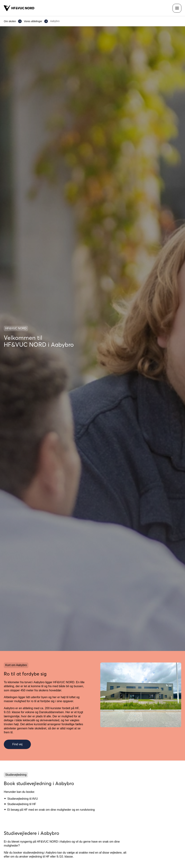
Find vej (17, 744)
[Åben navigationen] (177, 8)
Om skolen (10, 21)
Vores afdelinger (33, 21)
